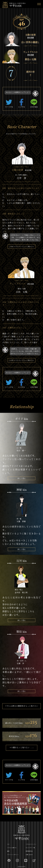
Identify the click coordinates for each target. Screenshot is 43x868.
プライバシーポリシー (13, 855)
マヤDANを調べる (12, 848)
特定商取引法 (29, 851)
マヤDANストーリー (31, 844)
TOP (8, 844)
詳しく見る (22, 478)
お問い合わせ (29, 855)
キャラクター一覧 (30, 848)
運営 (8, 851)
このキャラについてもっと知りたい (22, 246)
